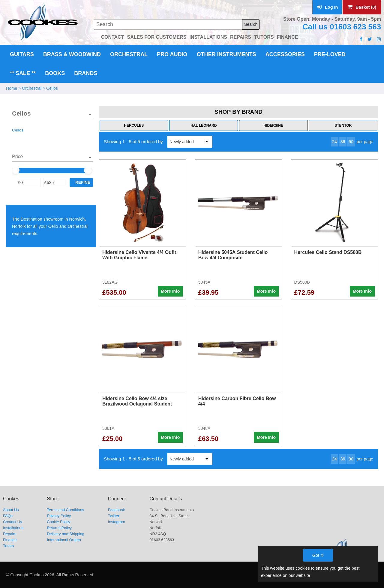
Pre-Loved (330, 54)
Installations (13, 528)
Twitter (114, 516)
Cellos (52, 88)
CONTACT (112, 37)
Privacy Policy (59, 516)
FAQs (8, 516)
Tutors (8, 546)
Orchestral (129, 54)
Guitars (22, 54)
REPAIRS (241, 37)
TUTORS (264, 37)
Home (12, 88)
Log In (327, 7)
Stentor (343, 125)
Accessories (285, 54)
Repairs (10, 534)
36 (343, 142)
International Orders (64, 540)
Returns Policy (59, 528)
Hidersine (273, 125)
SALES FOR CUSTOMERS (157, 37)
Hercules (134, 125)
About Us (11, 510)
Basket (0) (362, 7)
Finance (10, 540)
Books (55, 73)
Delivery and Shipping (66, 534)
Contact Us (12, 522)
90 (351, 142)
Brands (86, 73)
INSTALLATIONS (208, 37)
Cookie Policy (58, 522)
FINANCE (287, 37)
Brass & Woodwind (72, 54)
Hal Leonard (204, 125)
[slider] (15, 170)
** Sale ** (23, 73)
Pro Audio (172, 54)
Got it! (318, 555)
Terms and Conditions (65, 510)
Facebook (116, 510)
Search (251, 24)
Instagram (117, 522)
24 (334, 142)
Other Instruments (226, 54)
